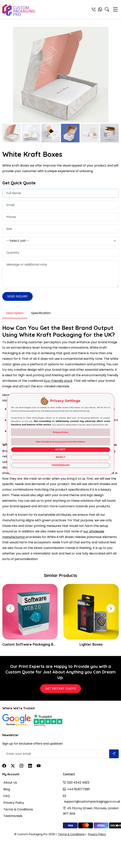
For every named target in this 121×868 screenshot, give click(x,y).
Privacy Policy (14, 803)
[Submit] (114, 754)
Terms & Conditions (18, 809)
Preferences (61, 465)
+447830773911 (78, 789)
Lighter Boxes (91, 644)
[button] (111, 608)
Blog (7, 789)
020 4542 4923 (78, 783)
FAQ (7, 796)
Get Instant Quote (61, 689)
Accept (61, 449)
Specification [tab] (41, 313)
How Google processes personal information (61, 442)
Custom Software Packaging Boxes (30, 644)
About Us (10, 783)
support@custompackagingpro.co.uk (92, 802)
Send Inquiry (17, 296)
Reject (61, 457)
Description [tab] (15, 313)
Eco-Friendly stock (58, 381)
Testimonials (13, 816)
